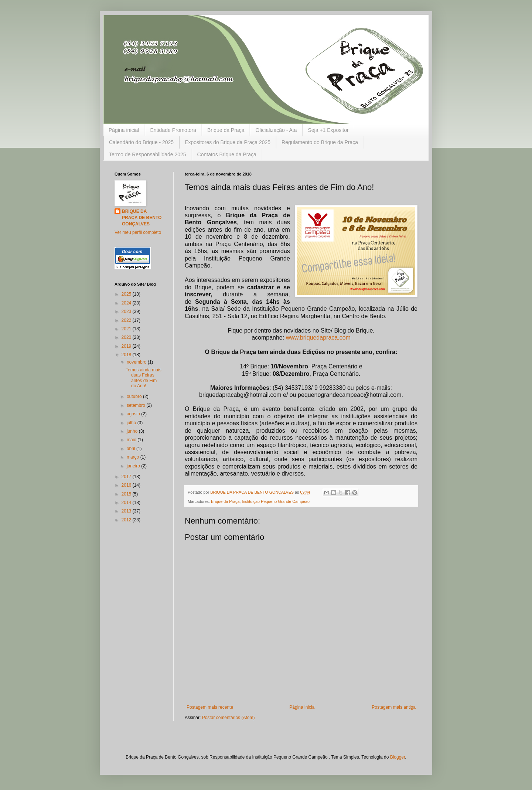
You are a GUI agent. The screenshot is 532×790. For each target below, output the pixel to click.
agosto (134, 414)
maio (132, 440)
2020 (127, 337)
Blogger (398, 757)
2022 (127, 320)
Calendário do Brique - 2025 (141, 142)
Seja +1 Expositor (328, 130)
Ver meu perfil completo (138, 232)
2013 (127, 511)
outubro (135, 396)
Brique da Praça (226, 130)
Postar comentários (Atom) (229, 718)
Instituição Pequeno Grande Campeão (276, 501)
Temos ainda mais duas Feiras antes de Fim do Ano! (144, 378)
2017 (127, 477)
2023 (127, 311)
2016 (127, 485)
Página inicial (124, 130)
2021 (127, 329)
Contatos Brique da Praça (227, 154)
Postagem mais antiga (394, 707)
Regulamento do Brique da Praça (320, 142)
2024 (127, 303)
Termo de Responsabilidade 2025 (148, 154)
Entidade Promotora (173, 130)
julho (132, 423)
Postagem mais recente (210, 707)
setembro (137, 405)
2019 (127, 346)
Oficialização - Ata (276, 130)
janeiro (134, 466)
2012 (127, 520)
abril (132, 449)
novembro (137, 362)
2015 (127, 494)
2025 (127, 294)
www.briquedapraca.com (318, 338)
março (134, 457)
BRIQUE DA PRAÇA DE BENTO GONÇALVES (142, 218)
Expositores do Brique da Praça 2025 (228, 142)
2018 (127, 355)
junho (133, 431)
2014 (127, 503)
